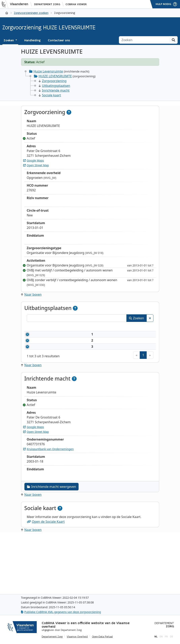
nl (156, 637)
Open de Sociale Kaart (46, 579)
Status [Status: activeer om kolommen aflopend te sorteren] (146, 327)
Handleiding (32, 40)
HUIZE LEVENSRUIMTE (55, 76)
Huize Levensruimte (48, 71)
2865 (39, 369)
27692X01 (43, 344)
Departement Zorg (47, 4)
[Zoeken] (144, 40)
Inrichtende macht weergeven (51, 544)
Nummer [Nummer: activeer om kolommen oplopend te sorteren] (38, 327)
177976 (41, 394)
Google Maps (34, 160)
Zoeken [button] (9, 40)
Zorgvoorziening (53, 81)
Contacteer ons (59, 40)
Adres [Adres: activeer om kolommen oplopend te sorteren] (113, 327)
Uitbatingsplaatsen (54, 86)
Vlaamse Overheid (77, 637)
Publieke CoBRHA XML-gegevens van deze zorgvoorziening (61, 612)
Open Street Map (36, 165)
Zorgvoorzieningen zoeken (31, 13)
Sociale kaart (50, 95)
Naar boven (31, 294)
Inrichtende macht (54, 90)
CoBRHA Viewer (76, 4)
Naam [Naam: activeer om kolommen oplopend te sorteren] (63, 327)
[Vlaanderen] (16, 4)
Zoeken (136, 318)
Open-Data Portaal (102, 637)
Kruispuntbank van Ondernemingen (49, 506)
